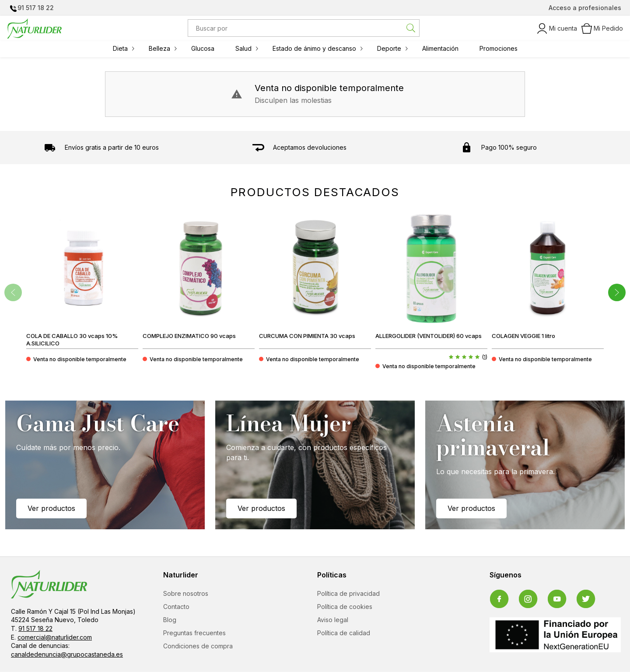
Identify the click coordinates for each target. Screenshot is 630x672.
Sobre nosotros (186, 594)
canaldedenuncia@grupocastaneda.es (67, 655)
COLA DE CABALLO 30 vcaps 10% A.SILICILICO (72, 340)
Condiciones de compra (198, 646)
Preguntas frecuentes (194, 633)
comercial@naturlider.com (55, 638)
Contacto (176, 607)
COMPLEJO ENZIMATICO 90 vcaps (189, 336)
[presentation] (13, 292)
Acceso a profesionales (585, 8)
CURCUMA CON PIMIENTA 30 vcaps (307, 336)
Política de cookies (345, 607)
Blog (170, 620)
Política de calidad (344, 633)
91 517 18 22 (36, 8)
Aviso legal (333, 620)
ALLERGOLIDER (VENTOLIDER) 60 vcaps (429, 336)
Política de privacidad (348, 594)
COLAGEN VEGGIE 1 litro (523, 336)
